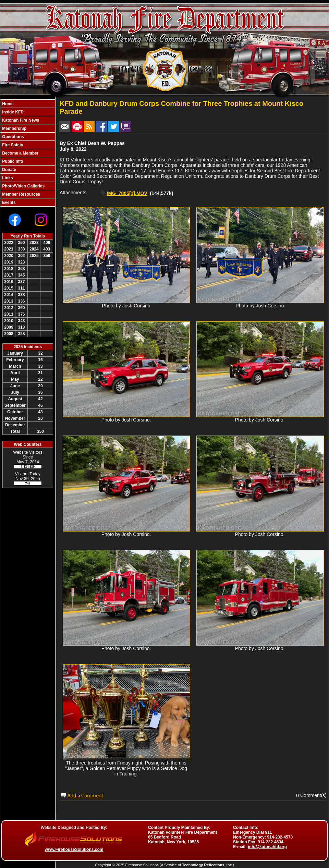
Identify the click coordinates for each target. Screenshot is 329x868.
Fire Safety (12, 145)
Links (7, 178)
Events (8, 203)
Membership (14, 129)
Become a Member (20, 153)
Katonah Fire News (20, 120)
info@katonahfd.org (267, 847)
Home (7, 104)
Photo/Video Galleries (23, 186)
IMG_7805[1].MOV (127, 193)
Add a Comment (85, 796)
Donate (9, 170)
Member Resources (21, 194)
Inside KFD (12, 112)
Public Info (12, 161)
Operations (13, 137)
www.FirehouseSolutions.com (74, 849)
